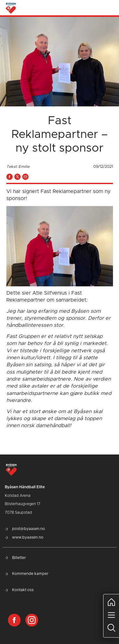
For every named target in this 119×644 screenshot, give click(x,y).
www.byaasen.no (24, 537)
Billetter (15, 558)
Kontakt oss (19, 590)
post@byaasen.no (25, 529)
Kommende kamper (27, 574)
